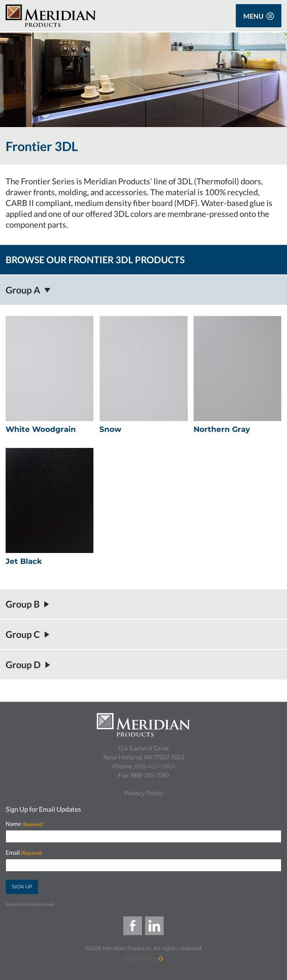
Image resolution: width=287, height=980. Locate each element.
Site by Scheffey (139, 959)
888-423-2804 (155, 766)
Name (24, 824)
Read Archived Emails (30, 904)
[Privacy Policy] (144, 793)
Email (24, 853)
